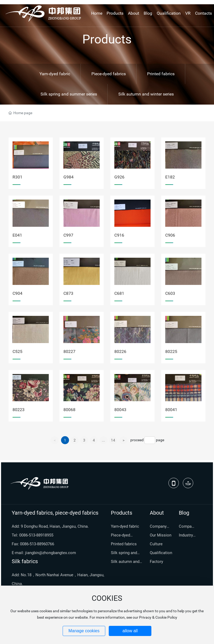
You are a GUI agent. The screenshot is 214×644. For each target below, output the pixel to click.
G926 (119, 177)
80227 (69, 351)
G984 (68, 177)
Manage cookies (84, 631)
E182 (170, 177)
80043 (120, 410)
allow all (130, 631)
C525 (17, 351)
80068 (69, 410)
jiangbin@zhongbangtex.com (51, 553)
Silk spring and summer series (69, 94)
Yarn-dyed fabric (55, 74)
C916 (119, 235)
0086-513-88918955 (36, 535)
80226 (120, 351)
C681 (119, 293)
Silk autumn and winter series (146, 94)
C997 (68, 235)
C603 (170, 293)
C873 (68, 293)
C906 (170, 235)
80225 (171, 351)
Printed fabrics (161, 74)
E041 (17, 235)
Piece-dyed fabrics (109, 74)
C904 (17, 293)
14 (113, 440)
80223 (19, 410)
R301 (17, 177)
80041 (171, 410)
